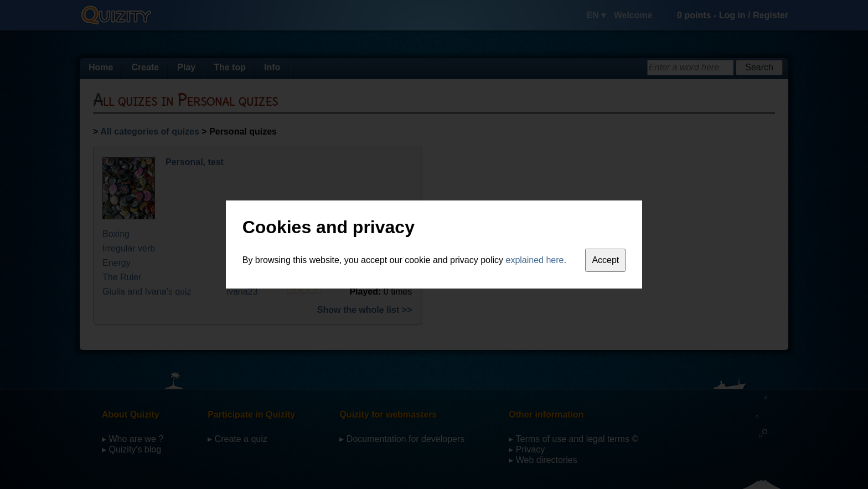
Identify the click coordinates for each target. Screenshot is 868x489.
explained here (535, 260)
